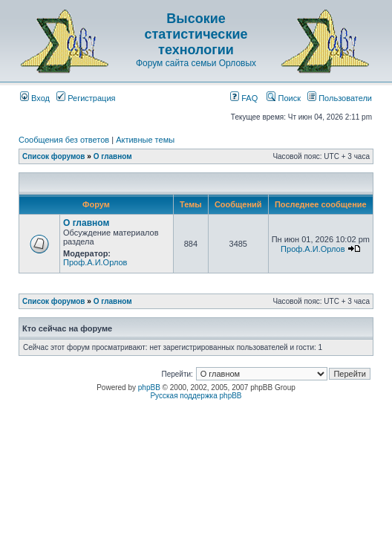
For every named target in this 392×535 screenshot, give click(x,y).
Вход (35, 98)
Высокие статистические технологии (196, 34)
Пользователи (340, 98)
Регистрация (86, 98)
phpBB (149, 388)
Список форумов (54, 156)
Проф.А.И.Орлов (95, 262)
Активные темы (145, 140)
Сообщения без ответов (64, 140)
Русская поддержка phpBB (196, 396)
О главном (113, 156)
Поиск (284, 98)
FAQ (244, 98)
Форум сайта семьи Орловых (196, 63)
